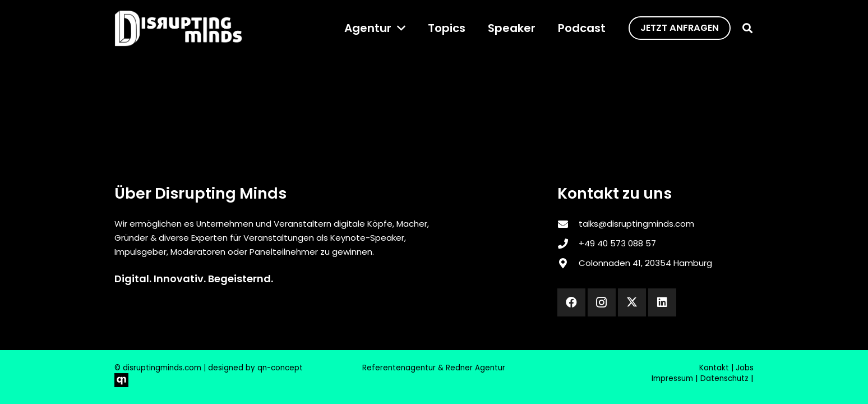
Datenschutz (724, 378)
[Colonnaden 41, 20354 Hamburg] (568, 263)
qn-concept (280, 368)
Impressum (672, 378)
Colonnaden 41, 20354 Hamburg (645, 263)
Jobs (745, 368)
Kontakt (714, 368)
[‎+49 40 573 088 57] (568, 244)
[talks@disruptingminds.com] (568, 224)
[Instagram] (602, 302)
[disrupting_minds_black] (178, 28)
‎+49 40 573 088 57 (617, 243)
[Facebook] (571, 302)
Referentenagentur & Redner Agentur (434, 368)
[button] (398, 28)
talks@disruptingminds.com (636, 224)
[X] (632, 302)
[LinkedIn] (662, 302)
